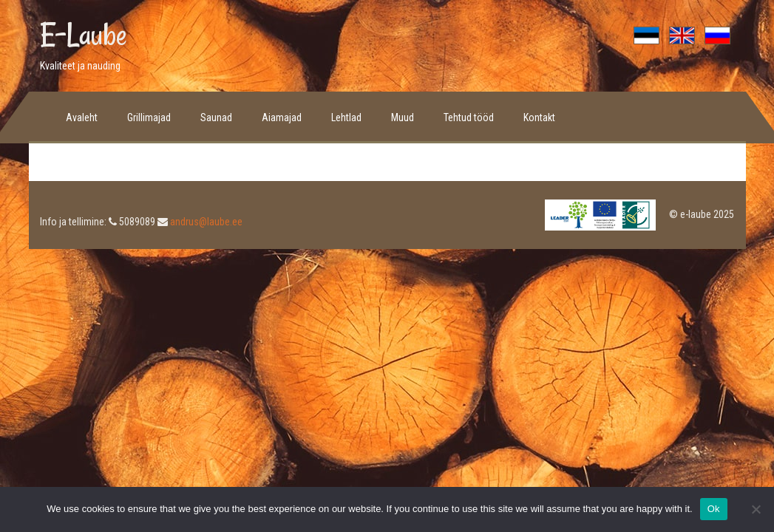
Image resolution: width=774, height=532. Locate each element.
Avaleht (82, 117)
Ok (714, 509)
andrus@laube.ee (206, 222)
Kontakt (539, 117)
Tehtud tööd (469, 117)
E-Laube (84, 35)
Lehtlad (346, 117)
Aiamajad (282, 117)
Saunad (216, 117)
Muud (403, 117)
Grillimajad (149, 117)
